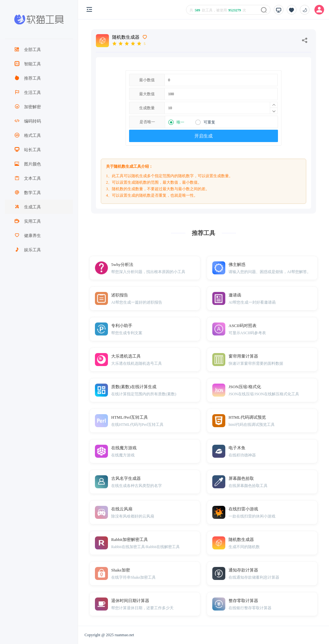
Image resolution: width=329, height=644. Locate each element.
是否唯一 (147, 122)
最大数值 (147, 94)
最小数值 (147, 80)
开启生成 (204, 136)
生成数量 (147, 108)
